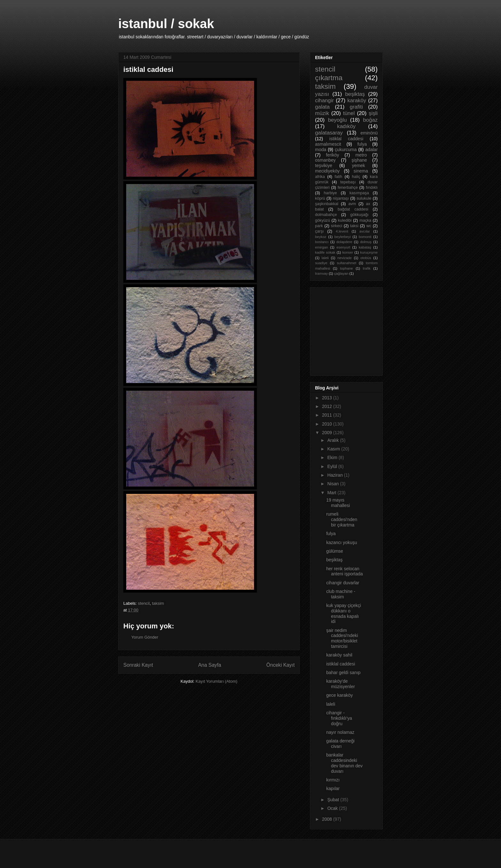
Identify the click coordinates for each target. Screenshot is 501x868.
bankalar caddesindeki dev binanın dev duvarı (344, 763)
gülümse (335, 551)
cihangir (324, 100)
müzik (322, 113)
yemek (358, 165)
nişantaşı (341, 198)
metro (361, 155)
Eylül (333, 466)
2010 (328, 424)
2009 (328, 433)
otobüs (366, 258)
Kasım (334, 449)
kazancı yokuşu (342, 542)
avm (352, 204)
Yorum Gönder (145, 637)
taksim (158, 603)
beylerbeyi (343, 237)
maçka (365, 220)
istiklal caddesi (346, 139)
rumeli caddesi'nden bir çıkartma (342, 519)
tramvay (321, 273)
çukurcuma (346, 150)
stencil (144, 603)
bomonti (365, 237)
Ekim (333, 457)
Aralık (334, 440)
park (319, 226)
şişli (373, 113)
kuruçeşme (369, 252)
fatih (338, 177)
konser (348, 252)
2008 (328, 819)
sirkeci (336, 226)
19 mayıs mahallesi (338, 503)
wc (369, 226)
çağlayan (341, 273)
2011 (328, 415)
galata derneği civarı (340, 744)
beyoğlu (337, 120)
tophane (346, 268)
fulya (362, 144)
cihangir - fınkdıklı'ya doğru (339, 718)
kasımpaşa (359, 193)
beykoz (321, 237)
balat (319, 209)
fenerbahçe (348, 188)
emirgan (321, 247)
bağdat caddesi (353, 209)
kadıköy (346, 126)
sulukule (364, 198)
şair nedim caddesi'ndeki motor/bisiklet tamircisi (342, 638)
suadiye (321, 263)
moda (321, 150)
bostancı (322, 242)
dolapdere (344, 242)
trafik (366, 268)
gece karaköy (339, 695)
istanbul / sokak (166, 24)
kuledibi (345, 220)
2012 (328, 406)
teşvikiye (324, 165)
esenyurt (343, 247)
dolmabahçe (326, 215)
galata (322, 107)
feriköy (332, 155)
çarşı (319, 231)
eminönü (369, 133)
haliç (356, 177)
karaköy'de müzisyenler (341, 684)
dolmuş (366, 242)
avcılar (365, 231)
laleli (325, 258)
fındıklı (372, 188)
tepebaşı (348, 182)
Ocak (333, 808)
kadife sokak (325, 252)
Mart (332, 493)
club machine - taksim (341, 594)
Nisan (334, 484)
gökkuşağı (359, 215)
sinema (361, 171)
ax (368, 204)
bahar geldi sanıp (343, 672)
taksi (354, 226)
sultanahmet (347, 263)
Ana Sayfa (210, 665)
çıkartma (329, 78)
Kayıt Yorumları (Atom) (216, 681)
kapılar (333, 788)
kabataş (365, 247)
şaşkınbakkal (327, 204)
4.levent (342, 231)
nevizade (345, 258)
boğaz (370, 120)
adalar (371, 150)
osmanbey (325, 160)
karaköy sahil (339, 655)
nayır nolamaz (340, 732)
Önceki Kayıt (281, 665)
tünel (349, 113)
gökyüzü (323, 220)
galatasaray (329, 133)
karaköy (357, 100)
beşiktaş (355, 94)
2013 (328, 398)
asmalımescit (328, 144)
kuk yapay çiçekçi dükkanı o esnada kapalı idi (344, 613)
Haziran (335, 475)
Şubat (334, 800)
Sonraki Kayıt (138, 665)
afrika (320, 177)
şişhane (359, 160)
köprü (320, 198)
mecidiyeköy (327, 171)
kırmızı (333, 780)
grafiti (356, 107)
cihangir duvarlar (343, 583)
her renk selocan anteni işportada (345, 571)
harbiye (330, 193)
